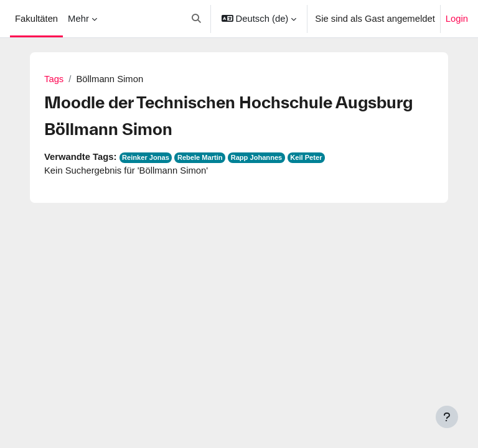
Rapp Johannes (257, 157)
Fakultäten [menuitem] (36, 19)
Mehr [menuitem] (78, 19)
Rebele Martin (200, 157)
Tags (54, 79)
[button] (197, 19)
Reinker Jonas (146, 157)
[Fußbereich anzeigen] (447, 417)
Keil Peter (306, 157)
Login (457, 19)
